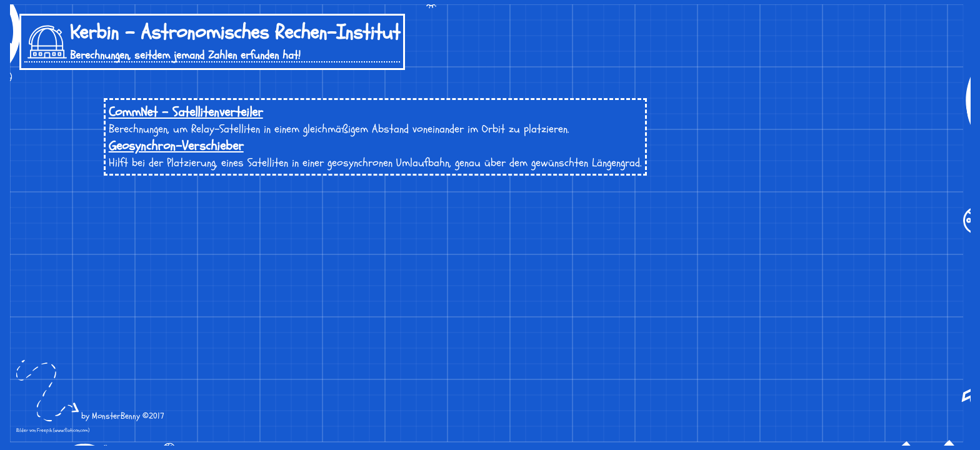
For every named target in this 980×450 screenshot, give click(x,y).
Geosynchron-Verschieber (176, 146)
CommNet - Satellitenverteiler (186, 112)
